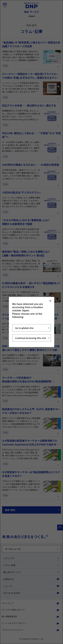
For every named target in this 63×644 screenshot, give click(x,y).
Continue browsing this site (31, 338)
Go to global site (24, 328)
